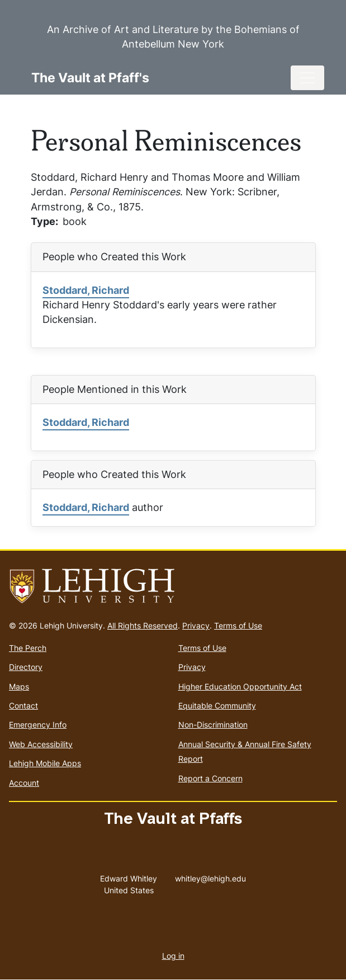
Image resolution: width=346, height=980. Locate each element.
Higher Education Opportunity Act (240, 686)
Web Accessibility (41, 744)
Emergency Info (38, 725)
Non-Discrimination (213, 725)
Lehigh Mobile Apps (45, 763)
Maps (19, 686)
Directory (26, 667)
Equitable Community (217, 705)
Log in (173, 956)
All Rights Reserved (143, 625)
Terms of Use (238, 625)
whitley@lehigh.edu (210, 876)
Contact (23, 705)
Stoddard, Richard (86, 290)
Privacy (196, 625)
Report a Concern (210, 778)
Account (24, 783)
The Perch (28, 648)
